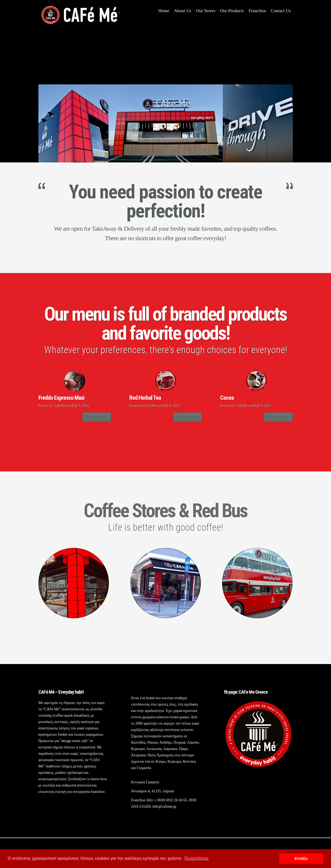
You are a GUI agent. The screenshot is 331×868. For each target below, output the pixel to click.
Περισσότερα (97, 417)
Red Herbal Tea (145, 398)
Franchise (257, 11)
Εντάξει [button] (301, 858)
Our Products (232, 11)
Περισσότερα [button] (196, 858)
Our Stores (206, 11)
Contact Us (281, 11)
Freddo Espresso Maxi (61, 398)
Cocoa (227, 398)
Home (164, 11)
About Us (183, 11)
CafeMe (60, 406)
